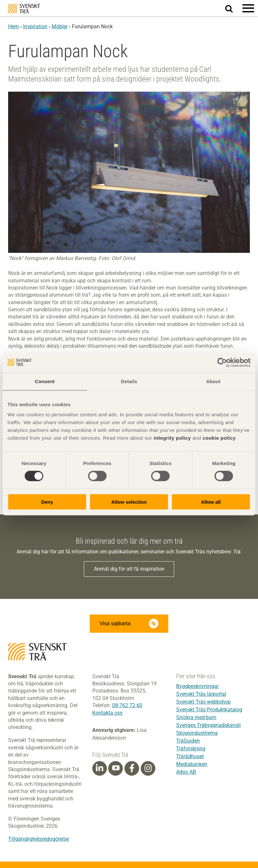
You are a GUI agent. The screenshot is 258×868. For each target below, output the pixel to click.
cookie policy (219, 438)
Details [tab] (129, 381)
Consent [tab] (45, 381)
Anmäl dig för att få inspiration (129, 569)
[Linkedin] (99, 768)
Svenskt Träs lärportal (201, 694)
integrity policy (172, 438)
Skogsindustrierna (197, 733)
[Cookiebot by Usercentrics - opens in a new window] (222, 362)
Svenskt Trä (24, 9)
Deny (47, 502)
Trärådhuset (190, 756)
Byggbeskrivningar (197, 686)
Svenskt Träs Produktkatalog (209, 710)
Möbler (60, 26)
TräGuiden (188, 741)
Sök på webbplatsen (233, 8)
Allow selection (129, 502)
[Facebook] (132, 768)
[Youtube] (116, 768)
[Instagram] (148, 768)
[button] (248, 8)
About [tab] (213, 381)
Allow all (211, 502)
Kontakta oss (107, 713)
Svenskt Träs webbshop (203, 702)
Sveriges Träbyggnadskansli (208, 725)
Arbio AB (186, 772)
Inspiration (35, 26)
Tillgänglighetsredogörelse (39, 839)
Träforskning (191, 749)
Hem (13, 26)
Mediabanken (192, 764)
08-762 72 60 (127, 705)
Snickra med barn (196, 717)
